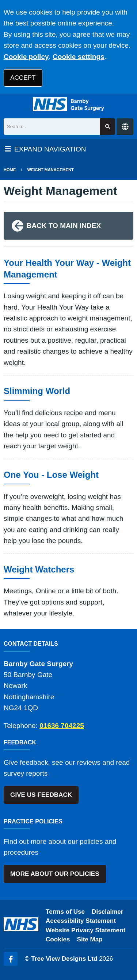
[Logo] (68, 104)
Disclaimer (107, 912)
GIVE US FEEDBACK (41, 795)
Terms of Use (65, 912)
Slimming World (37, 391)
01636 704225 (62, 726)
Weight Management (51, 170)
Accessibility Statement (81, 921)
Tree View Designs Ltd (64, 959)
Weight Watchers (39, 569)
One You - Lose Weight (51, 475)
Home (10, 170)
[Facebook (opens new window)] (11, 959)
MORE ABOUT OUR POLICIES (55, 874)
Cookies (58, 939)
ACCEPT (23, 78)
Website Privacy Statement (85, 930)
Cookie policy (26, 57)
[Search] (52, 127)
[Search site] (108, 127)
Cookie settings (78, 57)
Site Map (90, 939)
